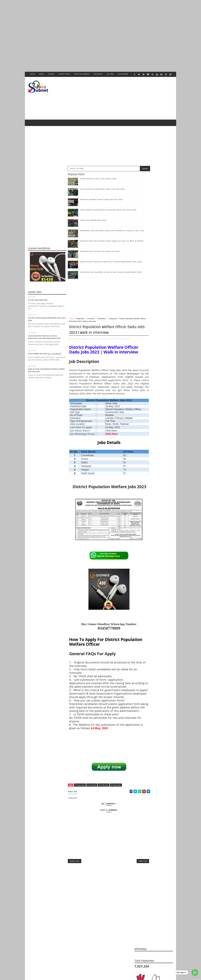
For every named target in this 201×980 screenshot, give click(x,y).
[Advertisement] (77, 18)
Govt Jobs (91, 320)
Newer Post (75, 917)
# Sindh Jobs (104, 840)
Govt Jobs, (108, 346)
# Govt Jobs (92, 840)
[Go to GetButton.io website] (195, 977)
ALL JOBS (110, 74)
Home (33, 74)
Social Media (123, 74)
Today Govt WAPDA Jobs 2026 (93, 222)
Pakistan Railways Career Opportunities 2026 (101, 201)
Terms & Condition (82, 74)
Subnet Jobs (49, 932)
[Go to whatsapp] (195, 972)
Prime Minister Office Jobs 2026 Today (98, 180)
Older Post (126, 917)
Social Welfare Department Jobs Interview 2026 (102, 191)
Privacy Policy (64, 74)
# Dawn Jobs (80, 840)
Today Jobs (113, 320)
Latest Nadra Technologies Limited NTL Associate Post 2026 (159, 444)
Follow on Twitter (154, 378)
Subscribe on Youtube (154, 394)
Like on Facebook (154, 373)
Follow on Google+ (154, 384)
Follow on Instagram (154, 389)
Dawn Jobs (80, 320)
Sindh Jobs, (117, 346)
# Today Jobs (116, 840)
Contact (51, 74)
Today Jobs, (126, 346)
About (42, 74)
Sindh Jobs (102, 320)
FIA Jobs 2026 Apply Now (38, 302)
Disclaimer (98, 74)
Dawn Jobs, (99, 346)
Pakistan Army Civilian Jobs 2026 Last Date (100, 253)
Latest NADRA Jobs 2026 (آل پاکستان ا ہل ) (45, 356)
